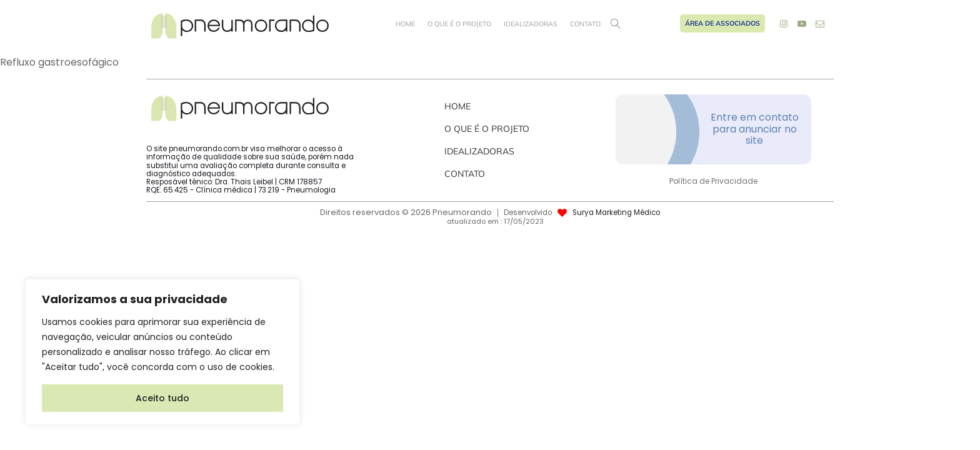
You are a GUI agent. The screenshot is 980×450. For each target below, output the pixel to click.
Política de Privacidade (713, 181)
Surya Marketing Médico (616, 213)
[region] (162, 352)
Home (405, 24)
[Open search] (616, 24)
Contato (585, 24)
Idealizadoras (531, 24)
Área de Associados (722, 23)
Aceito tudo (162, 398)
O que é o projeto (459, 24)
